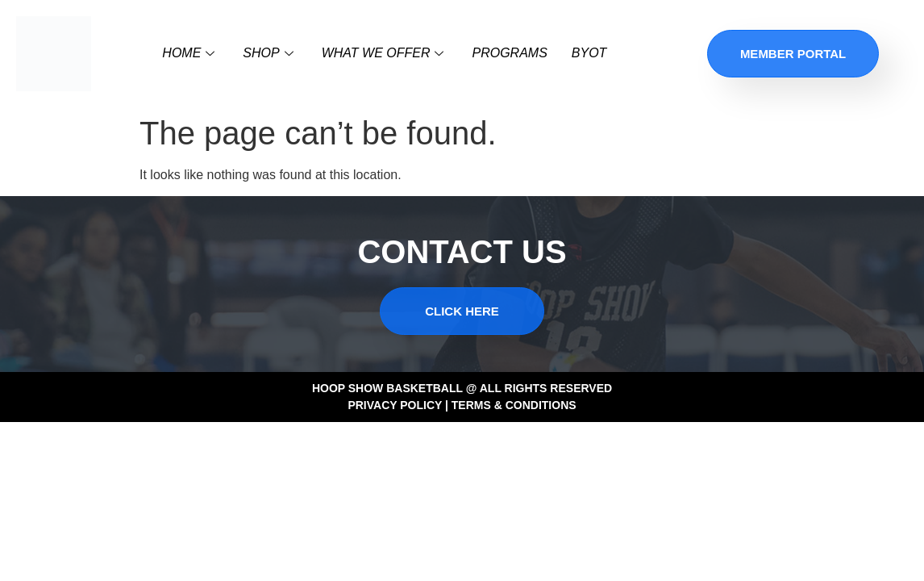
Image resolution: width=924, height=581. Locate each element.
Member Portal (793, 54)
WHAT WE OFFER (385, 53)
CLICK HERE (462, 311)
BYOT (589, 53)
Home (190, 53)
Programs (509, 53)
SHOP (270, 53)
